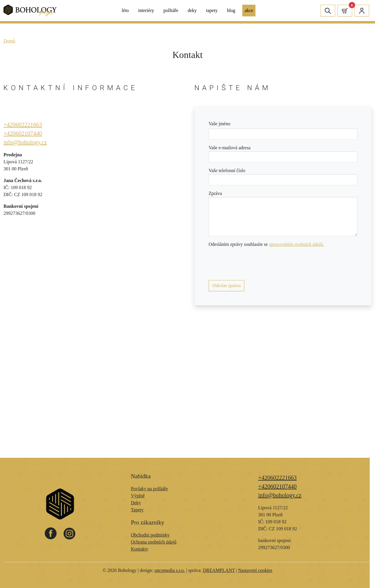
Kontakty (140, 549)
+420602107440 (277, 486)
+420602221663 (23, 125)
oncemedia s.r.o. (170, 570)
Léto (125, 10)
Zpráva (215, 193)
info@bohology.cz (25, 142)
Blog (231, 10)
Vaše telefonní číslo (227, 170)
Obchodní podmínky (150, 535)
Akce (249, 10)
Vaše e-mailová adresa (230, 148)
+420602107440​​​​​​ (23, 133)
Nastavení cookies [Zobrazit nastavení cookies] (255, 570)
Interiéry (146, 10)
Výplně (138, 496)
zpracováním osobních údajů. (296, 244)
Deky (192, 10)
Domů (9, 41)
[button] (345, 10)
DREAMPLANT (219, 570)
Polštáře (171, 10)
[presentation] (253, 264)
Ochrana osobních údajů (154, 542)
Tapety (212, 10)
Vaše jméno (219, 124)
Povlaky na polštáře (149, 489)
